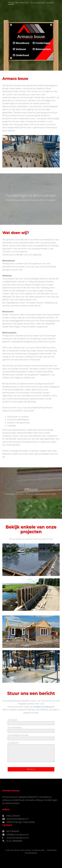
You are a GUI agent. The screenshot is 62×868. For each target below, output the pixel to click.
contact (45, 454)
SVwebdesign (31, 853)
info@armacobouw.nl (44, 707)
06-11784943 (13, 831)
